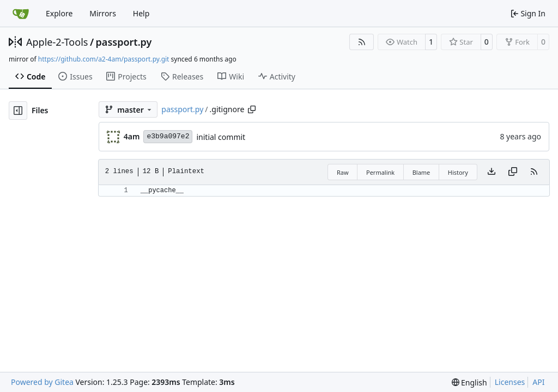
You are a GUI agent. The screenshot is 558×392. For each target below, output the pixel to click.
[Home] (21, 14)
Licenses (510, 382)
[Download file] (492, 172)
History (458, 172)
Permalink (380, 172)
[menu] (469, 382)
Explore (59, 13)
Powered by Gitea (42, 382)
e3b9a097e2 (168, 136)
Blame (421, 172)
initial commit (221, 137)
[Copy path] (252, 109)
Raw (343, 172)
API (538, 382)
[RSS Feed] (362, 42)
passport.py (124, 42)
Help (141, 13)
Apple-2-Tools (57, 42)
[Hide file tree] (18, 111)
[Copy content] (513, 172)
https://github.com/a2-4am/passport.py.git (104, 59)
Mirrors (103, 13)
